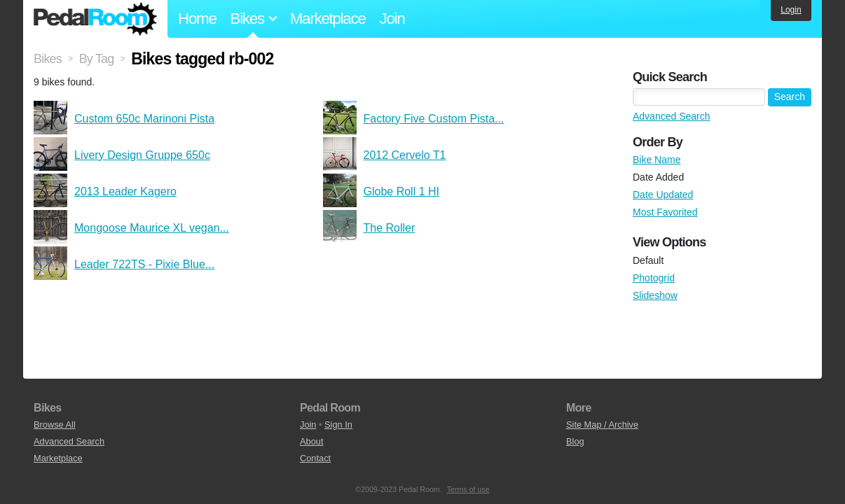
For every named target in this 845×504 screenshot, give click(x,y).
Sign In (338, 425)
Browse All (55, 425)
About (311, 441)
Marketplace (328, 19)
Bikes (48, 59)
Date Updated (663, 195)
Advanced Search (672, 116)
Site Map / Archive (602, 425)
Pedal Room (95, 19)
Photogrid (654, 278)
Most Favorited (665, 212)
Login (791, 10)
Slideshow (655, 295)
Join (392, 19)
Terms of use (468, 489)
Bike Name (657, 160)
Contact (315, 458)
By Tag (97, 59)
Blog (575, 441)
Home (197, 19)
